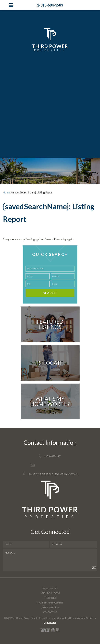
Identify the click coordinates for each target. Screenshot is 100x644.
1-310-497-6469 (53, 456)
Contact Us (50, 612)
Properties (50, 598)
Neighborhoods (50, 593)
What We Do (50, 588)
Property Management (50, 603)
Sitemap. (61, 618)
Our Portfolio (50, 607)
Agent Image (50, 622)
